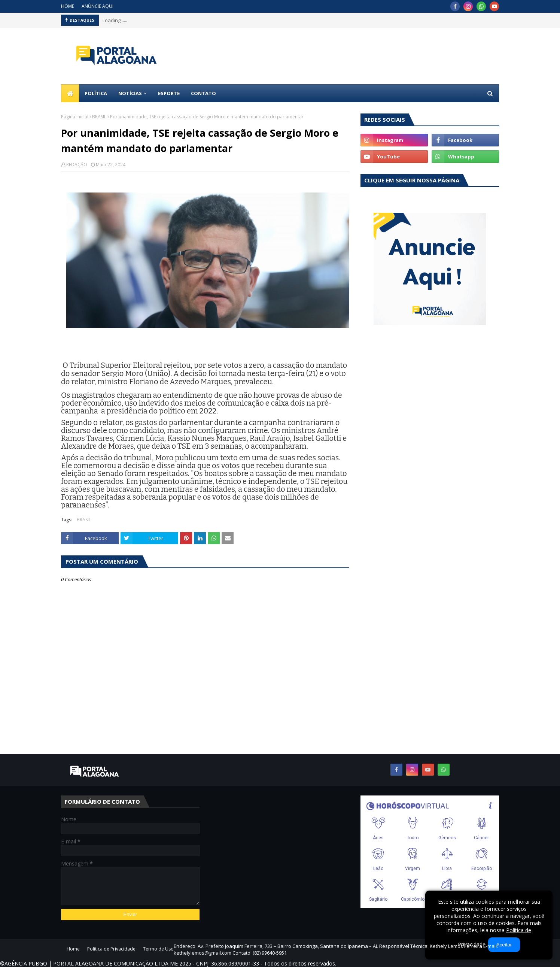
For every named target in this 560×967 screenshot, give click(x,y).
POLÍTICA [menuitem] (96, 93)
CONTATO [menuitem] (203, 93)
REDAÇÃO (77, 165)
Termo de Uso (158, 949)
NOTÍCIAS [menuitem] (130, 93)
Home (73, 949)
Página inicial (75, 117)
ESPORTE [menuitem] (169, 93)
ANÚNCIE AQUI (98, 6)
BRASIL (99, 117)
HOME (68, 6)
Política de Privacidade (111, 949)
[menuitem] (70, 93)
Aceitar (504, 945)
